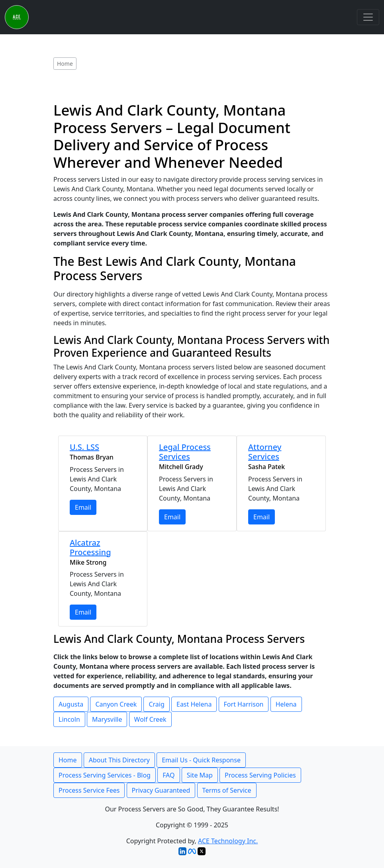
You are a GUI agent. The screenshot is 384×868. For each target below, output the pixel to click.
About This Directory (119, 760)
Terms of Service (227, 790)
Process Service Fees (89, 790)
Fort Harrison (244, 704)
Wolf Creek (150, 719)
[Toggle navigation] (368, 17)
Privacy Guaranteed (161, 790)
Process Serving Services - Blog (105, 775)
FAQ (168, 775)
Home (68, 760)
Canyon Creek (116, 704)
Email (83, 507)
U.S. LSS (84, 447)
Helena (286, 704)
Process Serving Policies (260, 775)
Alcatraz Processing (90, 547)
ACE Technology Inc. (228, 841)
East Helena (194, 704)
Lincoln (69, 719)
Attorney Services (265, 452)
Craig (156, 704)
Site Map (200, 775)
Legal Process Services (185, 452)
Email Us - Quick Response (201, 760)
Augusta (71, 704)
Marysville (107, 719)
